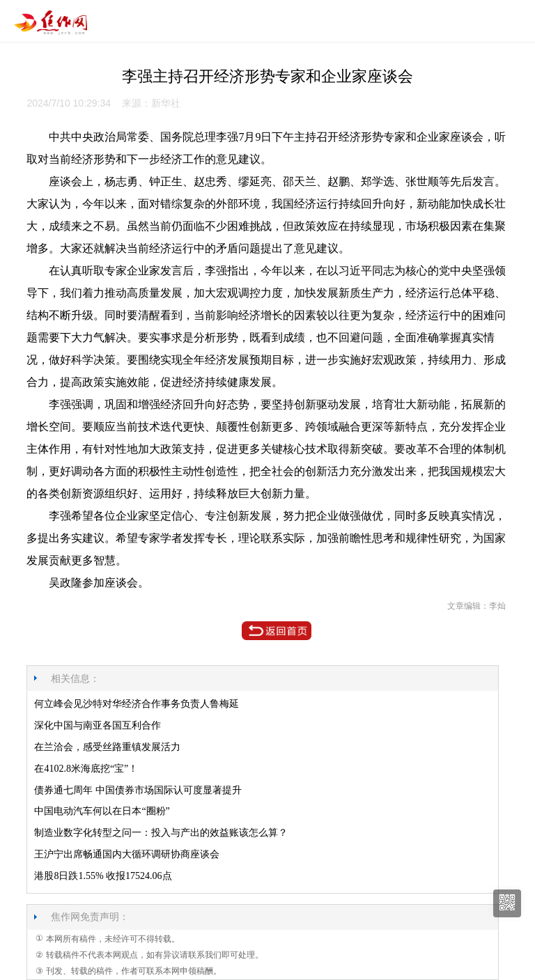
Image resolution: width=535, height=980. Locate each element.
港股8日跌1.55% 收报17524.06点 (103, 876)
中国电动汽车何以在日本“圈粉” (102, 811)
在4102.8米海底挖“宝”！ (86, 769)
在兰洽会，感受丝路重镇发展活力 (107, 747)
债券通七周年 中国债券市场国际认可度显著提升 (138, 790)
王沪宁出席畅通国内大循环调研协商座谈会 (127, 854)
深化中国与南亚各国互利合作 (98, 725)
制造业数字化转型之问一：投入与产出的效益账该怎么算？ (161, 833)
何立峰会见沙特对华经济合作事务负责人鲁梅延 (137, 704)
